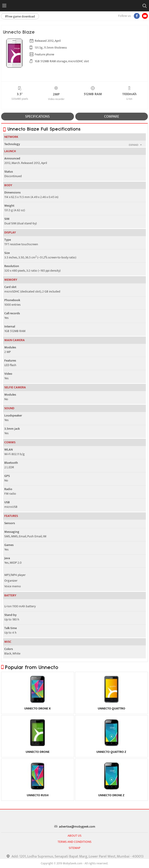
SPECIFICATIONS (37, 117)
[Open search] (144, 6)
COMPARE (112, 117)
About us (74, 836)
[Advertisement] (75, 862)
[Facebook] (137, 16)
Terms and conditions (74, 842)
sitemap (74, 848)
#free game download (20, 16)
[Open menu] (4, 6)
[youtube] (145, 16)
